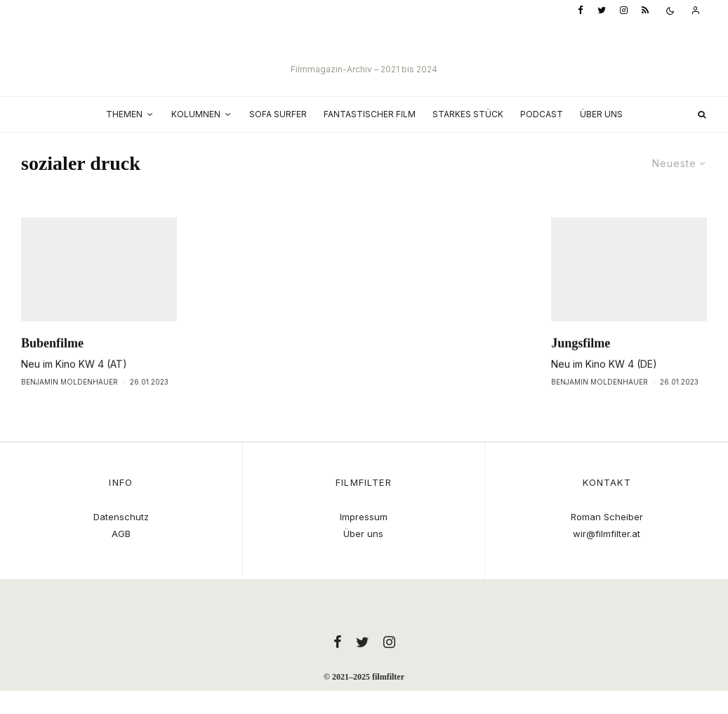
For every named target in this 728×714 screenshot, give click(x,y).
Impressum (364, 517)
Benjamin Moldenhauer (70, 405)
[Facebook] (581, 11)
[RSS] (645, 11)
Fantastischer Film (370, 114)
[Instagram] (624, 11)
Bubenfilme (52, 366)
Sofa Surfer (278, 114)
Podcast (542, 114)
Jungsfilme (581, 366)
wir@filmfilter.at (607, 534)
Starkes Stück (468, 114)
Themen (124, 114)
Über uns (601, 114)
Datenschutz (121, 517)
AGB (121, 534)
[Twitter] (602, 11)
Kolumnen (196, 114)
